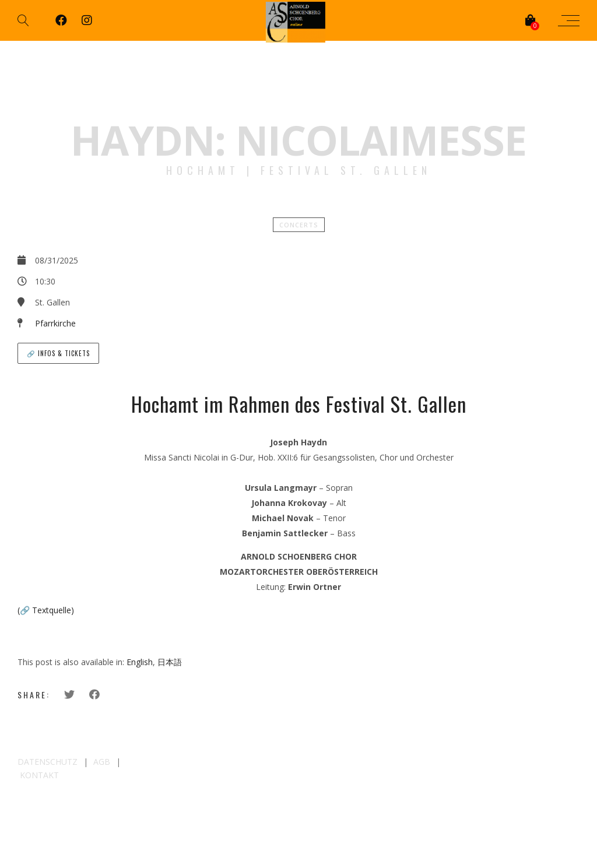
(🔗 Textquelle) (46, 610)
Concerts (299, 225)
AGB (102, 762)
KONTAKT (39, 775)
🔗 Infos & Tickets (58, 353)
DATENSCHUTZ (48, 762)
